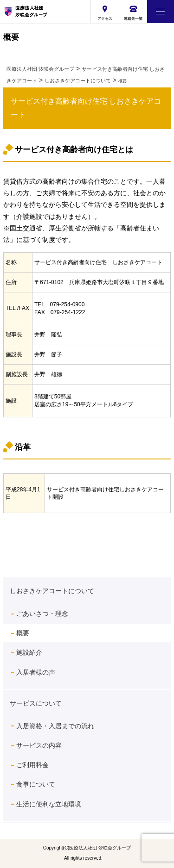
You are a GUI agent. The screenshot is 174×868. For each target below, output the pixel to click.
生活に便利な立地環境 (49, 804)
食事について (39, 784)
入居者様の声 (36, 672)
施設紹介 (29, 652)
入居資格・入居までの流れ (55, 726)
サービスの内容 (39, 745)
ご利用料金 (32, 765)
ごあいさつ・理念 (42, 614)
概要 (23, 633)
